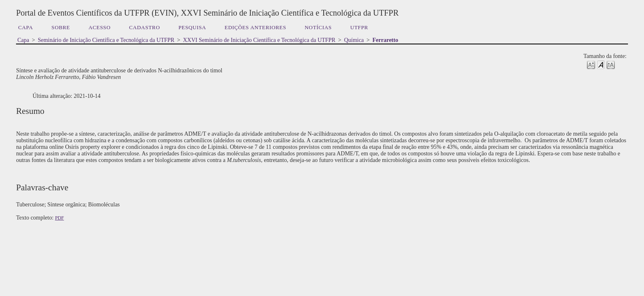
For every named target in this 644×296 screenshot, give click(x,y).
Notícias (318, 27)
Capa (25, 27)
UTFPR (359, 27)
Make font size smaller (591, 64)
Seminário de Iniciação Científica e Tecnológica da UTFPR (106, 40)
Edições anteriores (255, 27)
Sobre (61, 27)
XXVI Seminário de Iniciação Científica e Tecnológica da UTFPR (259, 40)
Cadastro (144, 27)
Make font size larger (611, 64)
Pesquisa (192, 27)
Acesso (99, 27)
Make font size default (601, 64)
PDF (60, 218)
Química (354, 40)
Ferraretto (385, 40)
